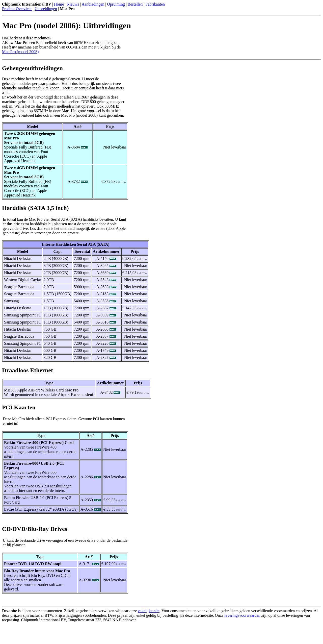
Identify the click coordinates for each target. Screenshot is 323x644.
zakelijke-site (149, 611)
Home (59, 4)
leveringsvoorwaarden (242, 615)
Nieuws (73, 4)
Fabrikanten (155, 4)
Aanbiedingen (93, 4)
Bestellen (135, 4)
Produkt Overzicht (17, 9)
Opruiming (116, 4)
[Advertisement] (61, 634)
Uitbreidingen (46, 9)
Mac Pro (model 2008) (20, 52)
